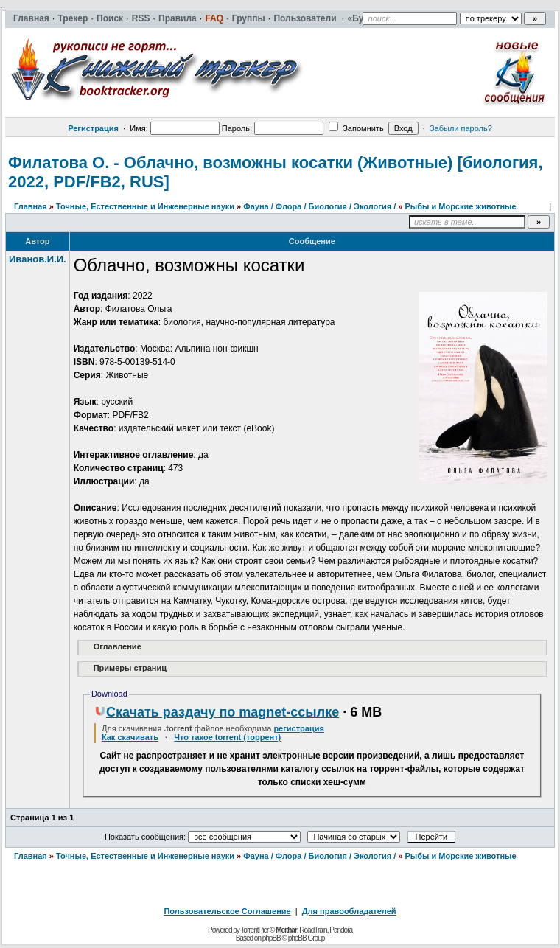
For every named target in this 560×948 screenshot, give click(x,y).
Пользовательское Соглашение (227, 911)
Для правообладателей (349, 911)
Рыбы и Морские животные (460, 206)
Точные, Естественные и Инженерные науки (145, 206)
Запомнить (356, 128)
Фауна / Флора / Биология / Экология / (319, 206)
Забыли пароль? (461, 128)
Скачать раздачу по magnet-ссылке (217, 712)
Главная (31, 206)
